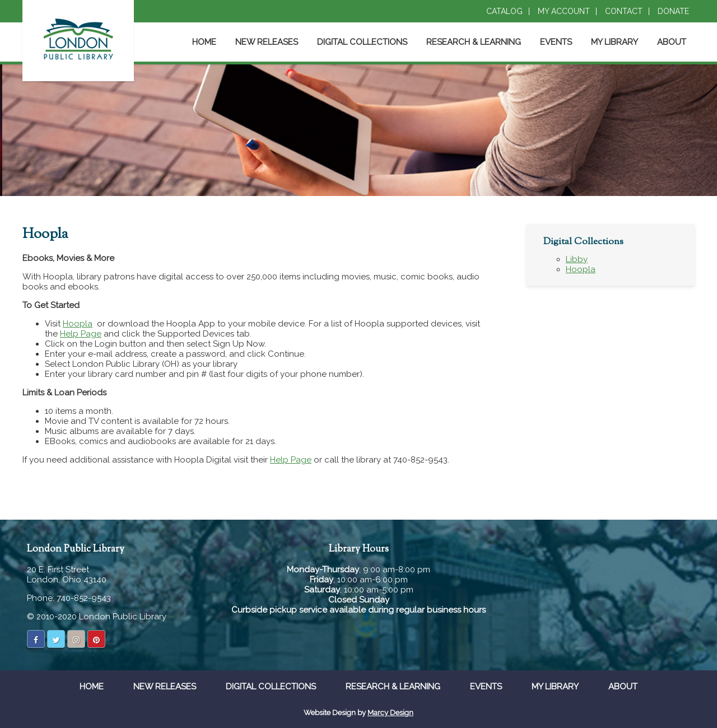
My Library (614, 42)
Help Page (81, 334)
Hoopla (78, 324)
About (672, 42)
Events (556, 42)
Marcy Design (390, 713)
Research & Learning (474, 42)
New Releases (267, 42)
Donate (673, 11)
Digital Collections (362, 42)
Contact (624, 11)
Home (204, 42)
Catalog (504, 11)
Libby (577, 259)
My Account (564, 11)
